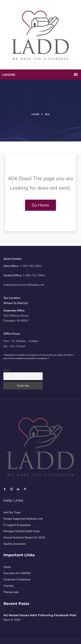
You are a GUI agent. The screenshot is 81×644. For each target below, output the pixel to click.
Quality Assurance (15, 544)
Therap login (11, 592)
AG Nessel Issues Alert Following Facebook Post (40, 615)
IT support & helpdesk (17, 525)
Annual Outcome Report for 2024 (24, 538)
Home (35, 114)
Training (8, 586)
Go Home (40, 205)
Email (6, 370)
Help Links (13, 500)
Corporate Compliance (17, 579)
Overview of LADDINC (17, 573)
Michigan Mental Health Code (22, 531)
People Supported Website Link (23, 519)
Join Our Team (12, 512)
